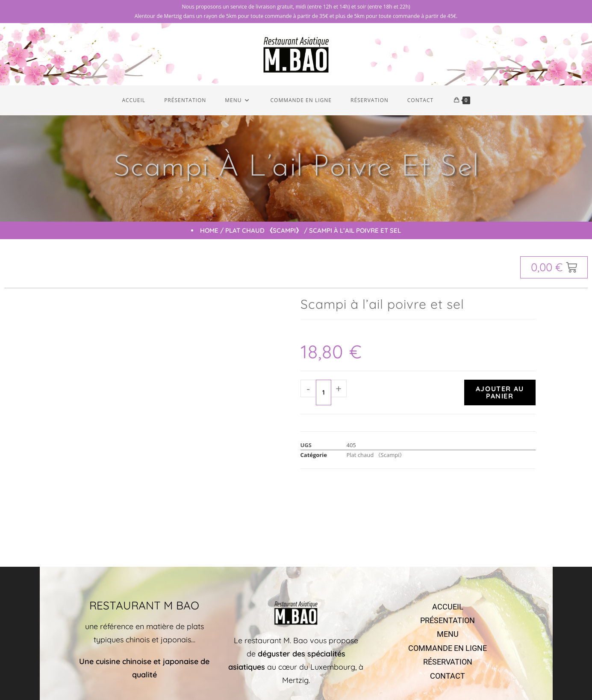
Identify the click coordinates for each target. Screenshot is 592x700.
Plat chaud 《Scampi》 (264, 232)
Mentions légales (395, 676)
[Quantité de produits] (324, 394)
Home (209, 232)
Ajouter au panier (500, 394)
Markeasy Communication (340, 676)
